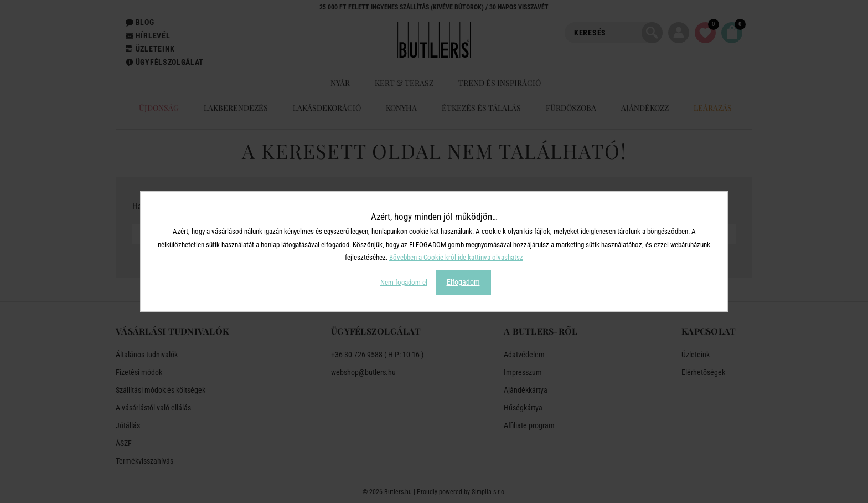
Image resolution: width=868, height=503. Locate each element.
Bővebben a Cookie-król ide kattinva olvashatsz (456, 257)
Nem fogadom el (404, 282)
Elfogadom (463, 282)
